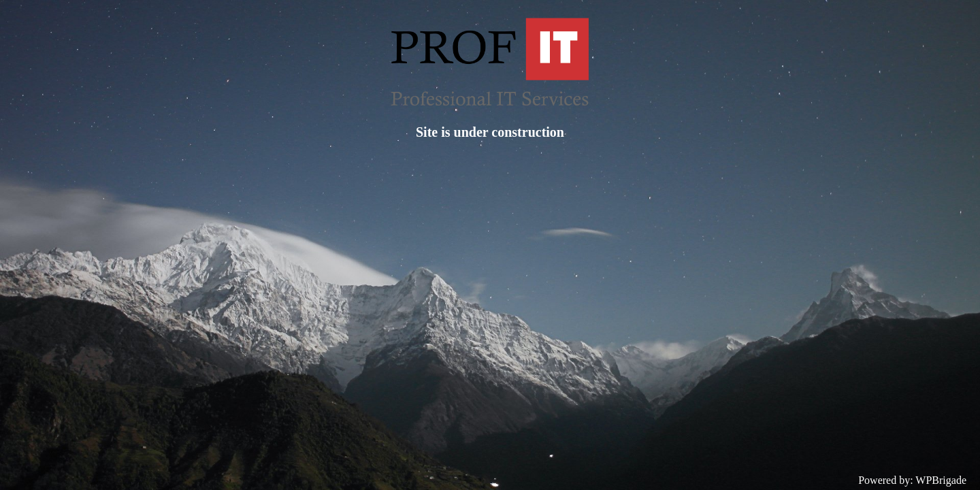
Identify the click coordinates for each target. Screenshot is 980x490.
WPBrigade (941, 480)
